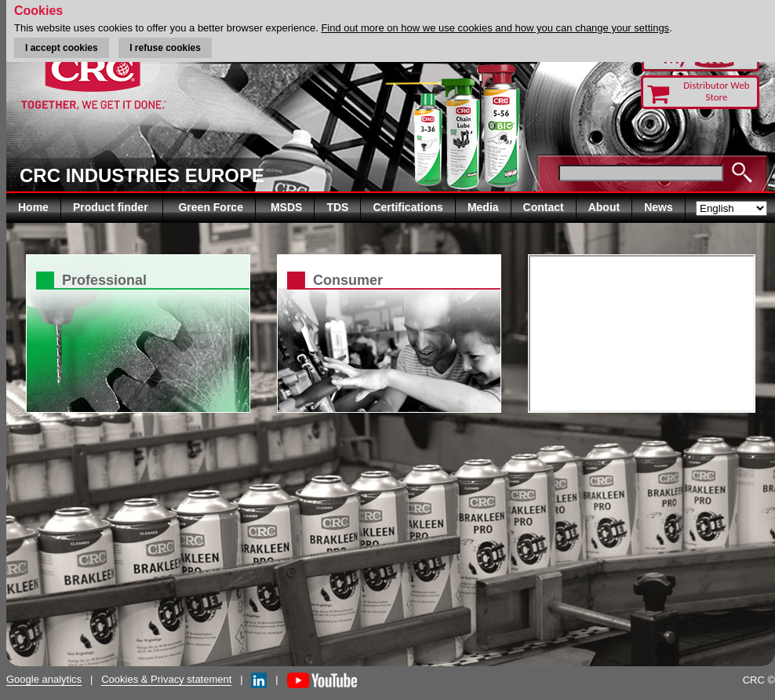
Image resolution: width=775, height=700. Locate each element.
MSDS (286, 207)
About (604, 207)
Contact (544, 207)
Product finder (112, 207)
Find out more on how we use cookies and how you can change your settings (495, 28)
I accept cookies (62, 48)
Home (33, 207)
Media (483, 207)
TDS (337, 207)
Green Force (210, 207)
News (659, 207)
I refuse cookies (165, 48)
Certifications (408, 207)
